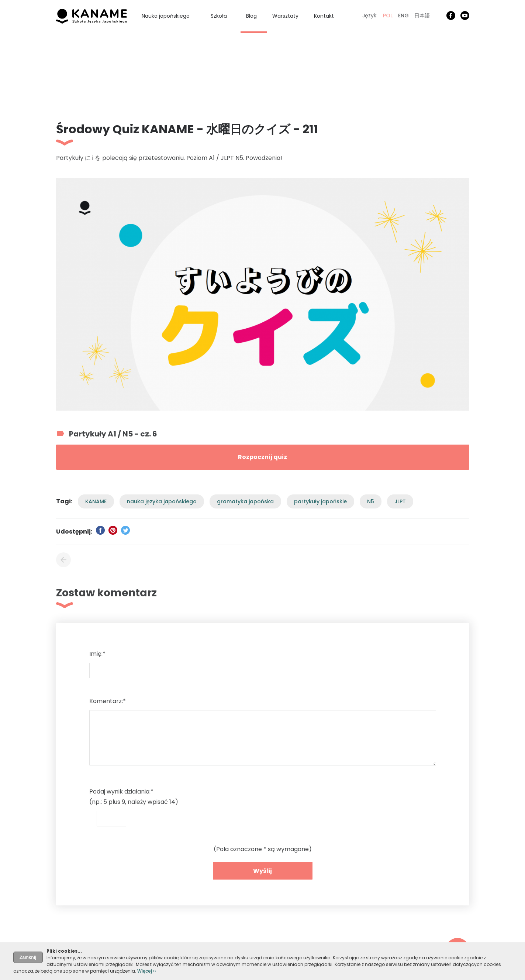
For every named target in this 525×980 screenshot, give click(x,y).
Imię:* (97, 654)
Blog (251, 16)
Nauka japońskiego (166, 16)
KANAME (96, 501)
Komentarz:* (108, 701)
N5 (371, 501)
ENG (403, 16)
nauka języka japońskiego (162, 501)
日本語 (422, 16)
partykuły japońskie (320, 501)
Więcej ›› (147, 971)
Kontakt (324, 16)
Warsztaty (285, 16)
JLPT (400, 501)
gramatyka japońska (245, 501)
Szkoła (219, 16)
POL (388, 16)
